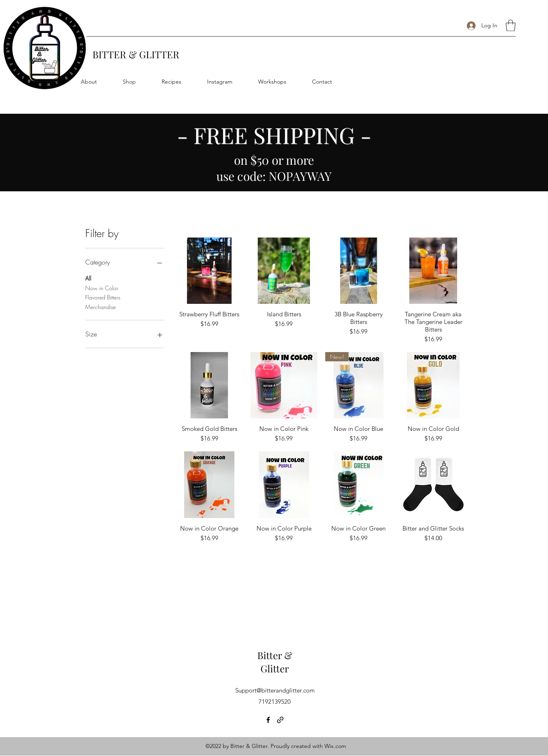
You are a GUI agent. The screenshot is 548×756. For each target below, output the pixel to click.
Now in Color (102, 288)
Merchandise (101, 306)
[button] (511, 26)
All (88, 278)
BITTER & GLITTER (136, 54)
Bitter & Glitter (275, 662)
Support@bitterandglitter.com (275, 690)
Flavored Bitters (103, 297)
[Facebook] (268, 720)
